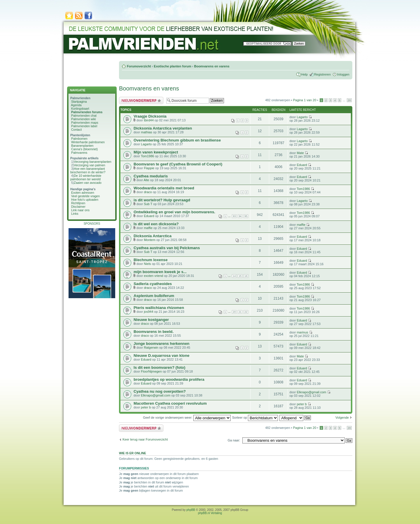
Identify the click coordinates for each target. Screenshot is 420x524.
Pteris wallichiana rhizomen (159, 308)
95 (246, 216)
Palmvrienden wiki (84, 119)
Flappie (149, 168)
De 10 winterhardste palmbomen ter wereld (86, 177)
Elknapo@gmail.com (156, 395)
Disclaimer (78, 207)
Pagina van (305, 100)
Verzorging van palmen (89, 165)
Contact (76, 130)
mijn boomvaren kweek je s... (160, 272)
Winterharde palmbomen (88, 142)
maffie (148, 228)
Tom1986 (147, 156)
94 (240, 216)
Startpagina (79, 102)
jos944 (148, 312)
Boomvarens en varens (212, 66)
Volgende (342, 418)
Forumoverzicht (139, 66)
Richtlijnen (78, 203)
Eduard (302, 165)
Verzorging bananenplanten (92, 162)
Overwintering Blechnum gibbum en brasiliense (177, 140)
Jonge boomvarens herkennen (161, 344)
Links (75, 214)
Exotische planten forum (172, 66)
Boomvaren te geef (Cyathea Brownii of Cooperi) (178, 164)
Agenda (76, 105)
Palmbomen (79, 139)
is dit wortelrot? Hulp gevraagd (162, 200)
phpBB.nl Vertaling (210, 513)
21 (240, 312)
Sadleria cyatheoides (153, 284)
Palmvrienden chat (84, 116)
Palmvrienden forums (87, 112)
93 (234, 216)
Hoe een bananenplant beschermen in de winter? (88, 170)
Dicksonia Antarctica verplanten (163, 128)
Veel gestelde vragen (85, 196)
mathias (147, 132)
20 (349, 100)
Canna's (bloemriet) (84, 149)
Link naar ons (80, 210)
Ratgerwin (151, 347)
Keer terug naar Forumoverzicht (145, 439)
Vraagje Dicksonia (150, 116)
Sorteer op (255, 418)
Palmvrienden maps (85, 123)
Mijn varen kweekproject (156, 152)
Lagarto (302, 117)
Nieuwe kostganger (151, 320)
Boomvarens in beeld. (154, 332)
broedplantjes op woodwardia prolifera (169, 379)
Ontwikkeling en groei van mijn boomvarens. (174, 212)
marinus (302, 332)
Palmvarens (79, 153)
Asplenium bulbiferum (154, 296)
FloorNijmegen (151, 371)
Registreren (322, 74)
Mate (300, 153)
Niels (147, 264)
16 (246, 276)
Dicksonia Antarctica (153, 236)
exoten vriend (153, 276)
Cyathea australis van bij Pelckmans (167, 248)
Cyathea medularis (151, 176)
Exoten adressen (83, 193)
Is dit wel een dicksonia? (156, 224)
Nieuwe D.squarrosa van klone (161, 356)
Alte (147, 180)
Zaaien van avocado (88, 183)
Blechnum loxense (151, 260)
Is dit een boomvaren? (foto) (159, 367)
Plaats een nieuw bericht (141, 101)
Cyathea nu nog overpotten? (160, 391)
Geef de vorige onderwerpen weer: (187, 418)
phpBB (191, 510)
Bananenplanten (82, 146)
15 (240, 276)
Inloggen (343, 74)
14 (234, 276)
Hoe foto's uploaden (85, 200)
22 (246, 312)
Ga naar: (234, 440)
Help (304, 74)
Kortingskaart (80, 109)
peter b (146, 407)
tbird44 (149, 120)
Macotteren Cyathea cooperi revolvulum (170, 403)
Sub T (148, 204)
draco (148, 192)
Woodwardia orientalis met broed (164, 188)
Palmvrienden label (84, 126)
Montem (150, 240)
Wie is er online (133, 453)
